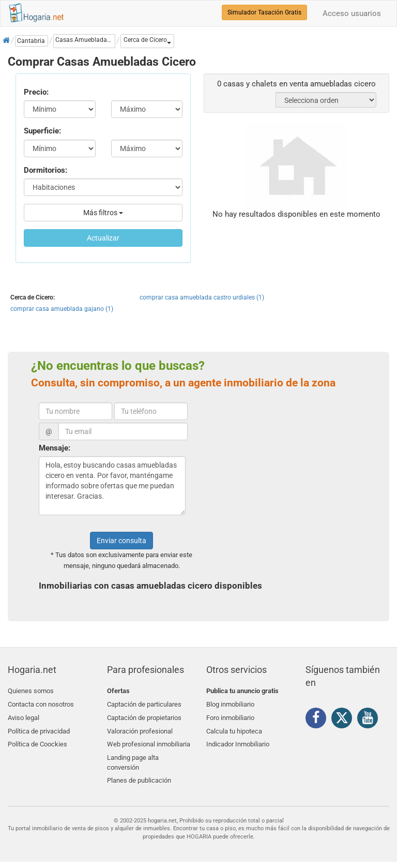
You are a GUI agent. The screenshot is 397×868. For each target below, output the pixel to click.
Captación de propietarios (144, 715)
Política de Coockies (37, 740)
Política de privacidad (39, 728)
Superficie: (42, 131)
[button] (147, 41)
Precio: (36, 92)
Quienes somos (31, 691)
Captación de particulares (144, 703)
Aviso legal (24, 715)
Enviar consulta (121, 541)
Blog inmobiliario (230, 703)
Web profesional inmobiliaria (149, 740)
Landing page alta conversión (133, 757)
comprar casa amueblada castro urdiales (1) (202, 297)
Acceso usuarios (352, 13)
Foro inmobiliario (230, 715)
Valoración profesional (140, 728)
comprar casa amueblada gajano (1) (62, 309)
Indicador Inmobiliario (238, 740)
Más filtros (103, 213)
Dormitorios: (45, 170)
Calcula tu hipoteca (234, 728)
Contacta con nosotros (41, 703)
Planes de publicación (139, 774)
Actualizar (103, 238)
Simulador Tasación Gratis (264, 12)
